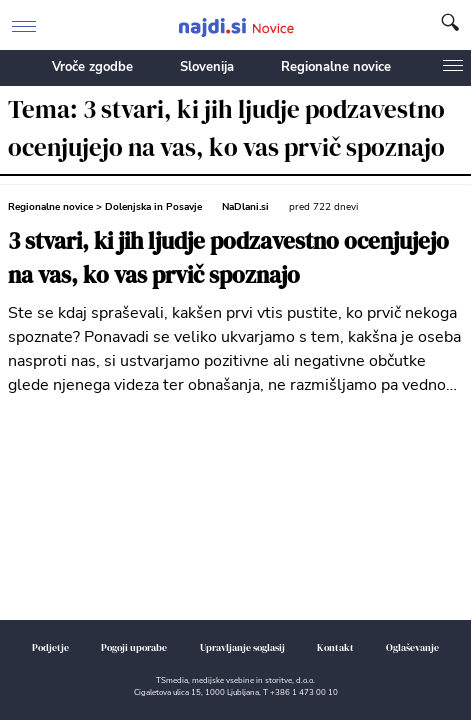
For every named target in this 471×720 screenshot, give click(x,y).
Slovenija (207, 67)
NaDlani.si (245, 207)
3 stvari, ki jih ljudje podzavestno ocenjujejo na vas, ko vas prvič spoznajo (228, 258)
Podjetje (50, 647)
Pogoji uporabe (134, 647)
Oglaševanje (412, 647)
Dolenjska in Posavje (153, 207)
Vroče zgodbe (92, 67)
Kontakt (335, 647)
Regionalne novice (336, 67)
